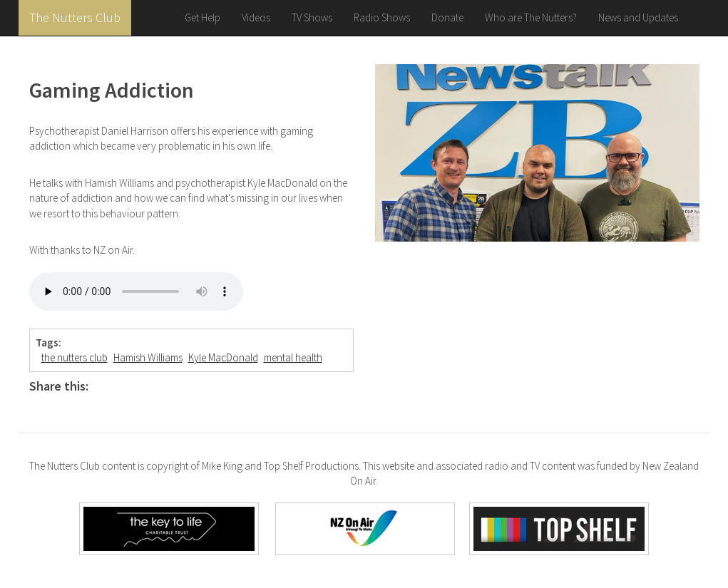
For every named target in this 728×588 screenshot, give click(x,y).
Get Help (202, 17)
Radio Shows (382, 17)
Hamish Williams (148, 357)
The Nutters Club (75, 17)
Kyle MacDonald (223, 357)
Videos (256, 17)
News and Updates (638, 17)
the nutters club (75, 357)
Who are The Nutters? (531, 17)
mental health (293, 357)
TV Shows (312, 17)
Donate (447, 17)
